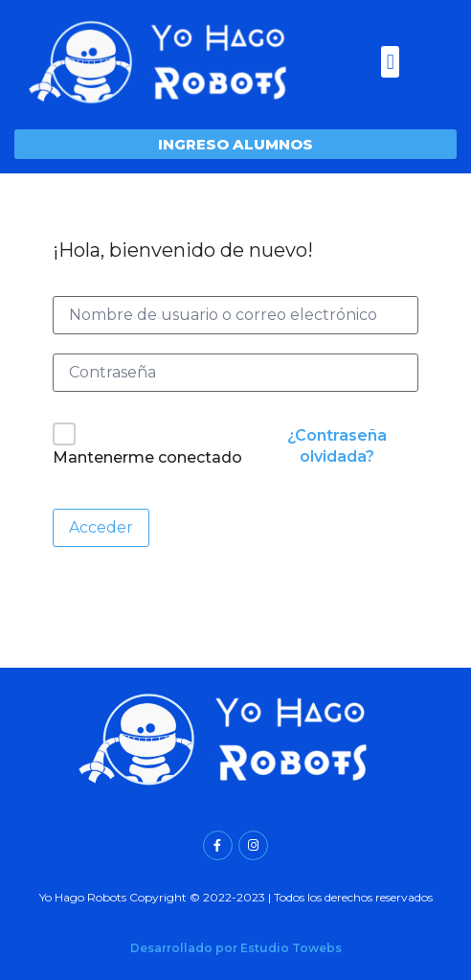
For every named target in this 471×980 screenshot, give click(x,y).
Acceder (101, 527)
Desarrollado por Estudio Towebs (236, 948)
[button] (390, 62)
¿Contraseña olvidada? (337, 446)
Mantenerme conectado (147, 457)
